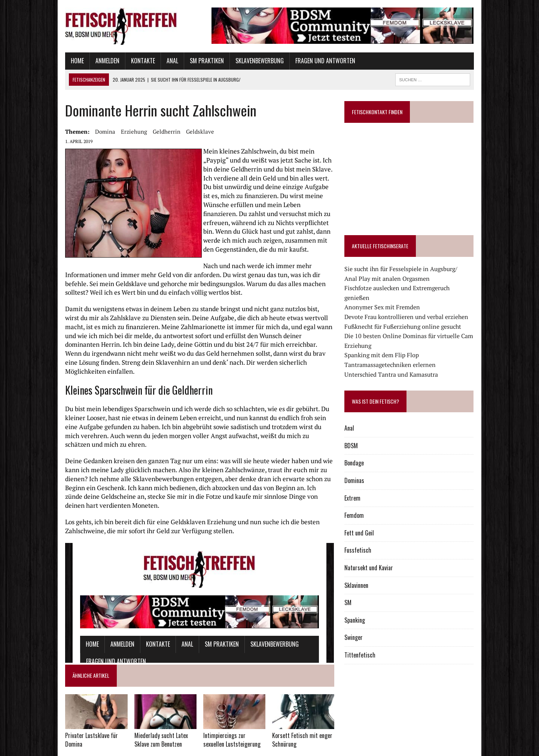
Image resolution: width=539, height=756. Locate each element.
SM (354, 593)
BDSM (357, 436)
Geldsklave (184, 131)
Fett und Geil (365, 523)
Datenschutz (62, 749)
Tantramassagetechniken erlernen (396, 355)
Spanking (361, 610)
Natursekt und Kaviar (375, 558)
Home (61, 61)
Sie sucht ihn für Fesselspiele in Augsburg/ (407, 269)
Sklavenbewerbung (243, 61)
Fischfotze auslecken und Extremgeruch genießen (416, 288)
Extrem (358, 488)
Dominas (360, 471)
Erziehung (118, 131)
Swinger (360, 628)
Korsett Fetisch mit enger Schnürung (302, 715)
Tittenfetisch (366, 645)
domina (89, 131)
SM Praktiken (190, 61)
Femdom (360, 506)
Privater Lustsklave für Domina (75, 715)
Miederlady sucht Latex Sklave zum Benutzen (150, 715)
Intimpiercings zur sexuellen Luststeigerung (230, 715)
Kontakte (127, 61)
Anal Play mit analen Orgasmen (393, 279)
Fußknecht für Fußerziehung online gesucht (409, 317)
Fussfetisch (364, 541)
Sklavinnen (362, 576)
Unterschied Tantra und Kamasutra (397, 365)
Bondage (360, 453)
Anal (156, 61)
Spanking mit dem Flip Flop (388, 346)
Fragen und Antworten (309, 61)
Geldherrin (150, 131)
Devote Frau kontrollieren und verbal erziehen (412, 307)
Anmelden (91, 61)
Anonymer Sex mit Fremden (388, 298)
